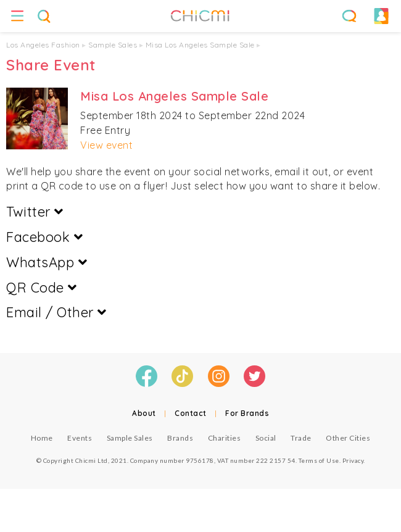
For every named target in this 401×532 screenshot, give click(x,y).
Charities (225, 438)
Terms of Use (319, 460)
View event (106, 145)
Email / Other (56, 312)
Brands (180, 438)
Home (42, 438)
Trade (301, 438)
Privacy (353, 460)
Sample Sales (113, 45)
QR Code (42, 288)
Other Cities (348, 438)
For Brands (247, 413)
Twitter (35, 212)
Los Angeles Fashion (43, 45)
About (144, 413)
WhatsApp (47, 262)
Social (266, 438)
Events (80, 438)
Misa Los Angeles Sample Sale (200, 45)
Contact (191, 413)
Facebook (44, 237)
